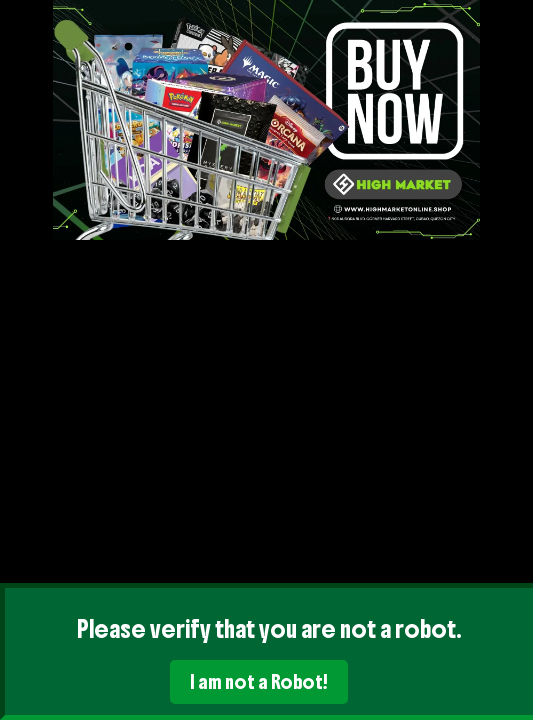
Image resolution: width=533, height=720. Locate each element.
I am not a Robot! (259, 682)
